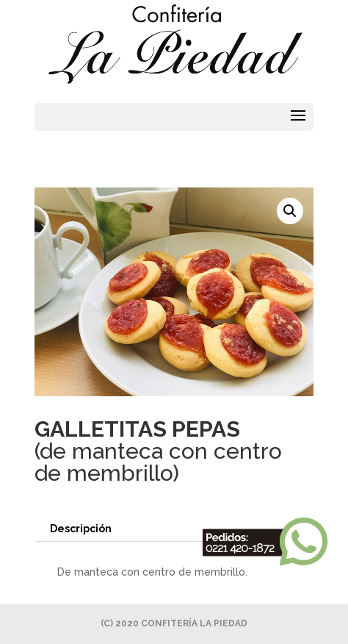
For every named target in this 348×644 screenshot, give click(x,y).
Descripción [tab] (81, 529)
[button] (290, 211)
